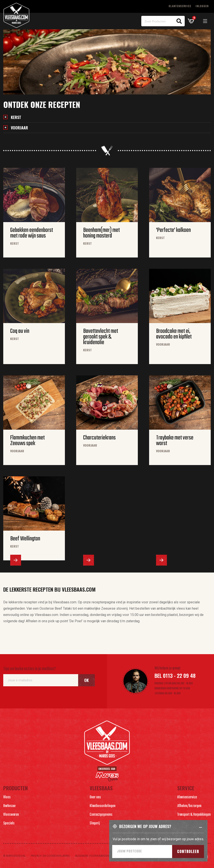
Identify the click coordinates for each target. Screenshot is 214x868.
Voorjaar (19, 128)
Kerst (16, 117)
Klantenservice (180, 6)
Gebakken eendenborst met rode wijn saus (32, 233)
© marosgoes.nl (14, 856)
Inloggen (202, 6)
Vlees (7, 797)
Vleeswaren (11, 815)
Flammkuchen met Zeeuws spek (27, 441)
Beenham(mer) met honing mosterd (101, 233)
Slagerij (95, 823)
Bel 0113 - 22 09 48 (175, 675)
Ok (86, 680)
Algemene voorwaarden (92, 856)
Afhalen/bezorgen (189, 806)
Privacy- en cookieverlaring (50, 856)
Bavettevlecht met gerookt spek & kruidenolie (101, 337)
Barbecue (9, 806)
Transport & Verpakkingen (194, 815)
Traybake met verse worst (175, 441)
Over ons (95, 797)
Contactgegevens (101, 815)
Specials (9, 823)
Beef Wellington (25, 539)
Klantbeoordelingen (103, 806)
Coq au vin (20, 331)
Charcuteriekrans (99, 438)
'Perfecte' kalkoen (173, 230)
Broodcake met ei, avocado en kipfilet (174, 334)
